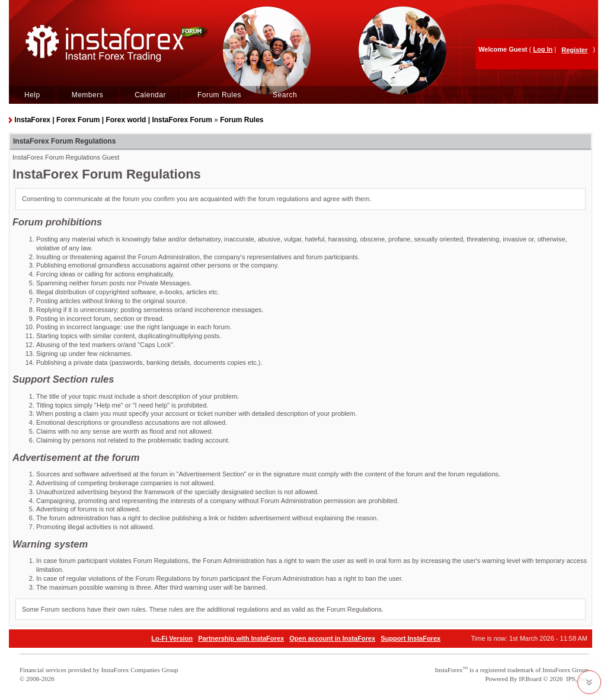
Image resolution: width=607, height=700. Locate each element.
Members (88, 95)
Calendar (150, 95)
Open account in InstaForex (332, 638)
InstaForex (449, 670)
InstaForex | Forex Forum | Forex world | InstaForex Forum (113, 120)
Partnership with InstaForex (241, 638)
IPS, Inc (576, 679)
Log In (543, 49)
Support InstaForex (410, 638)
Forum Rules (219, 95)
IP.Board (530, 679)
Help (32, 95)
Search (285, 95)
